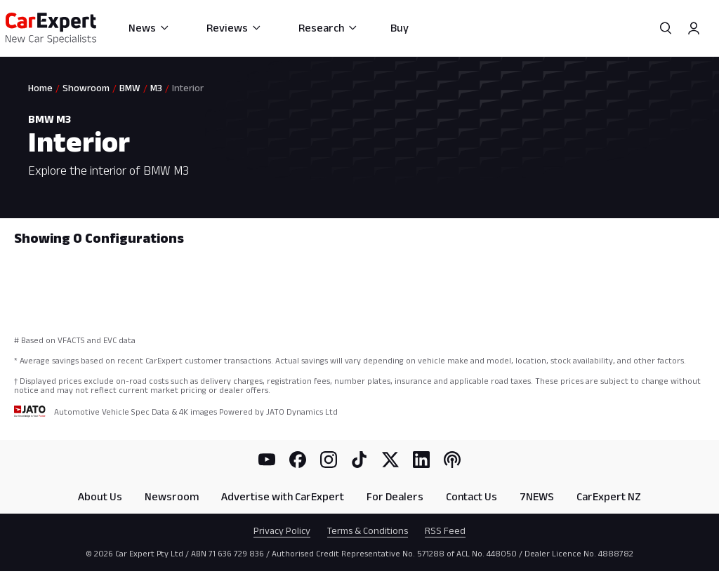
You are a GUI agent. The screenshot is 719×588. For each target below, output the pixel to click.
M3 (156, 88)
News (149, 28)
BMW (130, 88)
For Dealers (395, 496)
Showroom (86, 88)
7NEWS (537, 496)
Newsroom (172, 496)
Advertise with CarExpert (283, 496)
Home (40, 88)
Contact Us (471, 496)
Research (328, 28)
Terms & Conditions (368, 530)
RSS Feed (445, 530)
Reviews (234, 28)
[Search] (666, 28)
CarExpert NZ (609, 496)
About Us (100, 496)
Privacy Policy (282, 530)
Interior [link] (188, 88)
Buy (400, 28)
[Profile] (694, 28)
